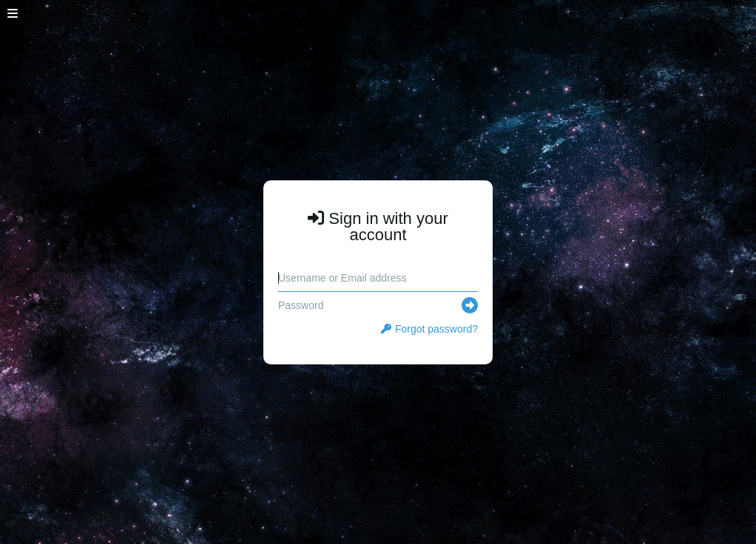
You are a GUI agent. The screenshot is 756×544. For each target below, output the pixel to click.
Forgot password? (429, 329)
